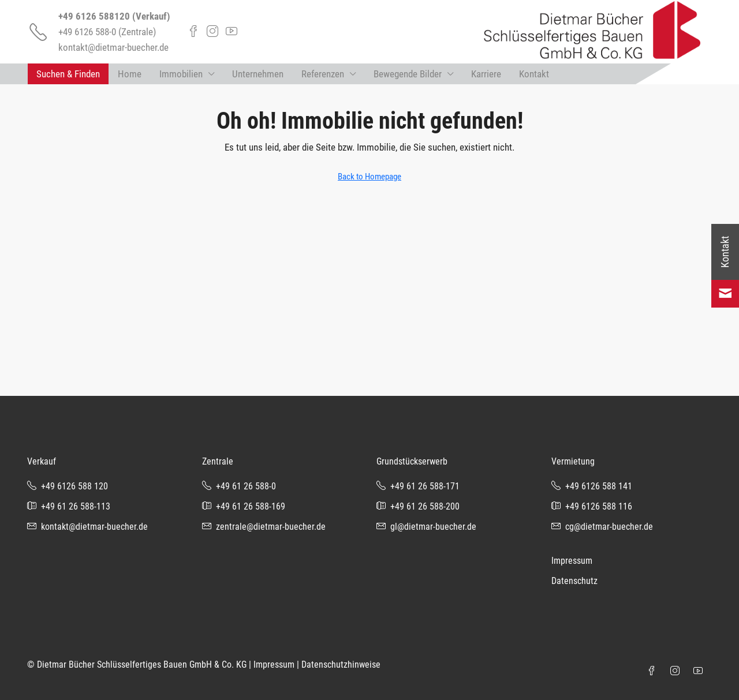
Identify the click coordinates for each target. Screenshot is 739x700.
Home (130, 74)
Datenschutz (574, 581)
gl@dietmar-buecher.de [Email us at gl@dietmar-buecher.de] (433, 527)
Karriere (486, 74)
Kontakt (534, 74)
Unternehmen (258, 74)
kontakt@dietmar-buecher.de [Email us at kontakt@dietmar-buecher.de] (94, 527)
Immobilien (181, 74)
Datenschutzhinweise (341, 665)
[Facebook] (654, 671)
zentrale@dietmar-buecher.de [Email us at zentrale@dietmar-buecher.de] (271, 527)
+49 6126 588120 (94, 16)
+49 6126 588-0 (87, 32)
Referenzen (323, 74)
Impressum (572, 561)
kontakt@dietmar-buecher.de (113, 47)
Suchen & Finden (68, 74)
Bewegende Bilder (408, 74)
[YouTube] (700, 671)
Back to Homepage (369, 177)
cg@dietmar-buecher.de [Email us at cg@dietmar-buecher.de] (609, 527)
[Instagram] (677, 671)
